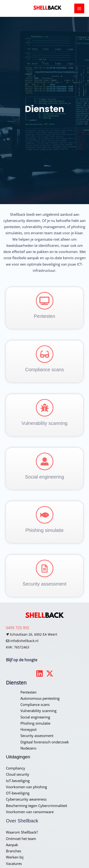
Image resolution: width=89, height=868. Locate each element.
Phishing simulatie (44, 530)
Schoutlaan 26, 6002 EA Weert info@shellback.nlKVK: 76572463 (32, 641)
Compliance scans (44, 370)
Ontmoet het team (21, 839)
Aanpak (12, 845)
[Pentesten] (45, 301)
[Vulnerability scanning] (45, 408)
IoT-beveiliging (18, 781)
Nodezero (28, 748)
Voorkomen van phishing (26, 787)
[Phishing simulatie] (45, 515)
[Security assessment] (45, 568)
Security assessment (44, 584)
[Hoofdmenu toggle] (79, 9)
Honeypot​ (28, 729)
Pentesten (44, 316)
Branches (14, 851)
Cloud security (18, 774)
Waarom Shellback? (22, 832)
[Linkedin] (40, 673)
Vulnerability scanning (45, 423)
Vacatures (14, 863)
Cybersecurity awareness (26, 799)
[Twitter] (50, 673)
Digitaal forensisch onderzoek (45, 742)
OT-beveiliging (18, 793)
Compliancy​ (16, 768)
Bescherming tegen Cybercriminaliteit (37, 806)
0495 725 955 (18, 628)
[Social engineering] (45, 461)
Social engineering (44, 477)
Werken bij (15, 857)
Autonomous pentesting (40, 698)
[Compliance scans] (45, 354)
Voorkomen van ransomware (30, 812)
